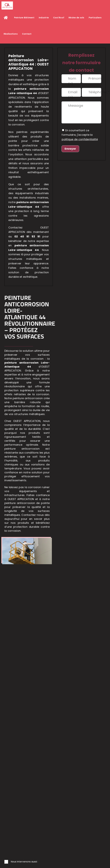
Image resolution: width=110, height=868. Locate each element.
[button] (55, 862)
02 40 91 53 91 (28, 236)
